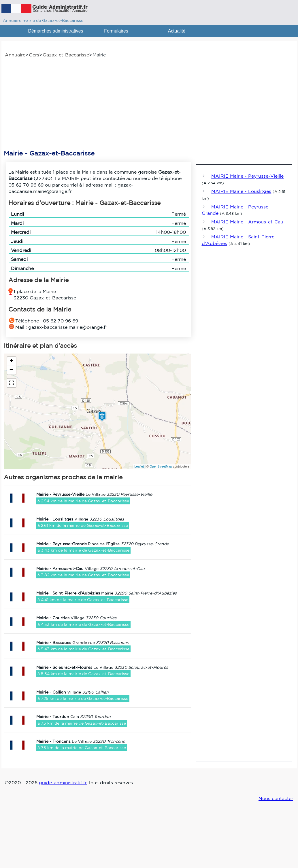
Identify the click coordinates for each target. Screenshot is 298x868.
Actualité (177, 31)
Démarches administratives (56, 31)
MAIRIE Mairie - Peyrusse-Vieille (247, 176)
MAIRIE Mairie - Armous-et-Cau (247, 222)
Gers (34, 55)
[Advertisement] (148, 104)
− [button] (12, 370)
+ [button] (11, 361)
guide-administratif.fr (63, 782)
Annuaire (15, 55)
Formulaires (116, 31)
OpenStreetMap (161, 466)
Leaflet (139, 466)
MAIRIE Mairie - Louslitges (241, 191)
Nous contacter (276, 798)
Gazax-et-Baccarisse (66, 55)
